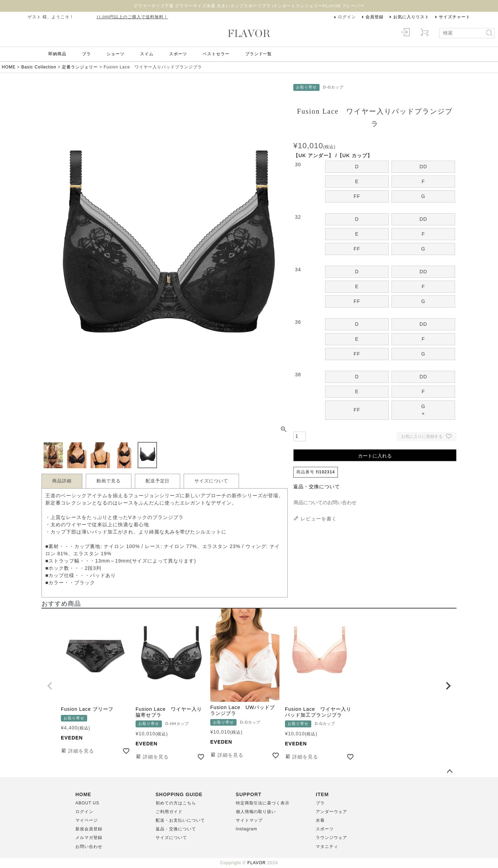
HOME (9, 67)
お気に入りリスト (411, 17)
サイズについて (211, 481)
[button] (50, 686)
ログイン (347, 17)
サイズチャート (455, 17)
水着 (320, 820)
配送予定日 (158, 481)
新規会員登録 (89, 829)
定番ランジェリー (80, 67)
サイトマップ (249, 820)
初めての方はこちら (176, 803)
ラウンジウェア (331, 838)
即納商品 (57, 54)
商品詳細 (62, 481)
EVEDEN (72, 738)
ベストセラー (216, 54)
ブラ (86, 54)
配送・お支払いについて (180, 820)
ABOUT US (87, 803)
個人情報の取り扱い (256, 812)
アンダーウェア (331, 812)
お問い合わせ (89, 847)
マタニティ (327, 847)
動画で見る (109, 481)
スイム (147, 54)
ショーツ (116, 54)
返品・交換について (317, 487)
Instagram (247, 829)
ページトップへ (450, 772)
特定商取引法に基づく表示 (263, 803)
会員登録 (375, 17)
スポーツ (178, 54)
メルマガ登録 (89, 838)
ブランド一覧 (259, 54)
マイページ (87, 820)
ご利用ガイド (169, 812)
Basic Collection (39, 67)
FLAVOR (256, 863)
